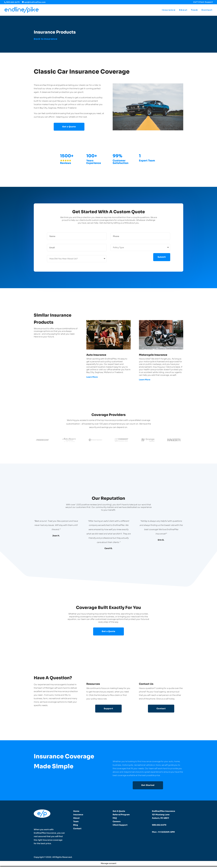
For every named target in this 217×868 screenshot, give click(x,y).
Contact (207, 10)
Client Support (120, 825)
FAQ (115, 818)
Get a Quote (69, 127)
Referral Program (121, 815)
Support (108, 709)
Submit (162, 257)
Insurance (169, 10)
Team (195, 10)
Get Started (148, 785)
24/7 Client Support (203, 2)
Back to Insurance (46, 39)
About (183, 10)
